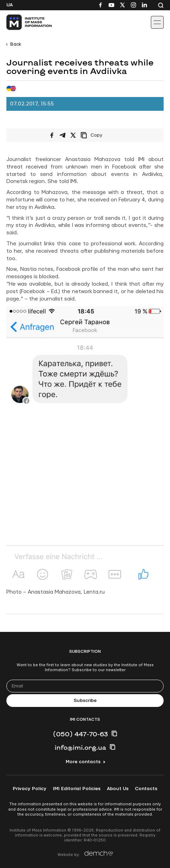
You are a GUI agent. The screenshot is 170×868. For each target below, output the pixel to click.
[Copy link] (101, 135)
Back (16, 44)
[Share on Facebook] (52, 135)
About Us (118, 789)
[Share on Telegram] (62, 135)
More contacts (83, 762)
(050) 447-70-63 (80, 734)
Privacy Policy (30, 789)
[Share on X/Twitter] (73, 135)
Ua (10, 5)
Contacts (146, 789)
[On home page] (21, 22)
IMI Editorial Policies (77, 789)
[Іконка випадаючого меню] (157, 22)
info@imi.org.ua (80, 747)
